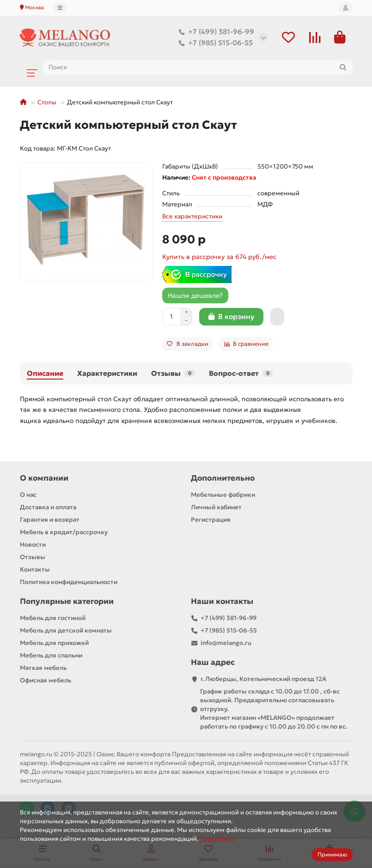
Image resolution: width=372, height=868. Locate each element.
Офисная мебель (46, 681)
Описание (45, 374)
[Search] (198, 68)
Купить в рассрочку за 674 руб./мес (219, 257)
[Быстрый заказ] (277, 317)
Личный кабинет (216, 508)
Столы (47, 103)
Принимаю (332, 854)
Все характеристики (192, 217)
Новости (33, 545)
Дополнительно (223, 479)
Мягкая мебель (43, 668)
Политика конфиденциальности (69, 582)
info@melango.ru (226, 643)
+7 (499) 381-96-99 (215, 32)
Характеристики (107, 374)
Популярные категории (67, 602)
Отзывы (173, 374)
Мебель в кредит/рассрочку (64, 533)
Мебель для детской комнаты (66, 631)
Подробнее (217, 839)
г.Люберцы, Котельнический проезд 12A (263, 679)
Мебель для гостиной (53, 618)
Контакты (35, 570)
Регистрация (211, 520)
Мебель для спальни (51, 656)
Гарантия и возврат (50, 520)
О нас (28, 495)
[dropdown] (60, 8)
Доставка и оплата (48, 508)
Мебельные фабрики (223, 495)
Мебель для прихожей (54, 643)
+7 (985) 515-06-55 (214, 43)
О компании (44, 479)
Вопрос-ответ (241, 374)
